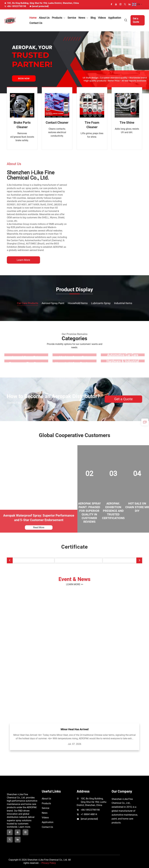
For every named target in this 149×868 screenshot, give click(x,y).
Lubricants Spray (101, 303)
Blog (93, 18)
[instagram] (120, 4)
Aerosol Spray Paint (53, 303)
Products (57, 18)
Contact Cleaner (57, 123)
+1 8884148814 (89, 814)
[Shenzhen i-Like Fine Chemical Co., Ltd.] (108, 212)
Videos (102, 18)
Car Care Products (28, 303)
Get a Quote (136, 20)
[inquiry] (145, 422)
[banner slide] (74, 62)
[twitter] (125, 4)
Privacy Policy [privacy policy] (49, 863)
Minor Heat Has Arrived (75, 729)
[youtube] (116, 4)
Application (115, 18)
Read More (39, 527)
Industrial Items (123, 303)
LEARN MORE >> (75, 584)
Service (72, 18)
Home (33, 18)
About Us (44, 18)
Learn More (23, 260)
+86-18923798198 (15, 6)
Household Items (78, 303)
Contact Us (36, 23)
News (82, 18)
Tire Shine (127, 123)
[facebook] (111, 4)
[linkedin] (130, 4)
